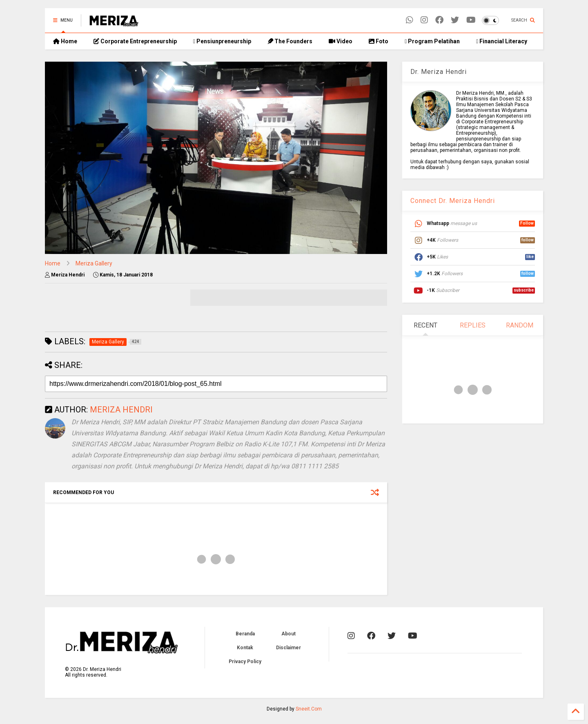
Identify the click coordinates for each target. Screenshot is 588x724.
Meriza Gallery (94, 263)
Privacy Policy (245, 662)
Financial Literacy (502, 41)
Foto (379, 41)
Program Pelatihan (432, 41)
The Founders (290, 41)
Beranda (245, 634)
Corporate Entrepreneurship (135, 41)
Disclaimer (288, 648)
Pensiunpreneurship (222, 41)
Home (65, 41)
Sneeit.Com (309, 709)
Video (341, 41)
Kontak (245, 648)
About (288, 634)
